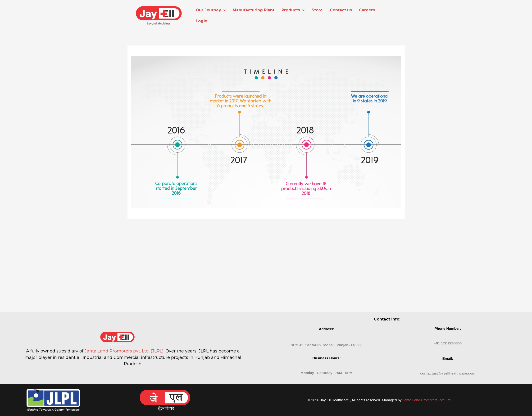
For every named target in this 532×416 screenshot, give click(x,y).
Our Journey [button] (211, 10)
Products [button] (293, 10)
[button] (211, 10)
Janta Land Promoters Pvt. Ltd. (427, 400)
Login (202, 21)
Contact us (341, 10)
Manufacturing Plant (254, 10)
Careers (367, 10)
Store (317, 10)
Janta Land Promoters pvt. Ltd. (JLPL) (124, 351)
